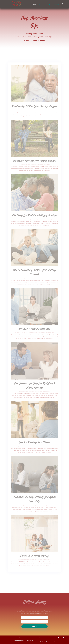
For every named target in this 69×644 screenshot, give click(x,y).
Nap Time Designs (52, 641)
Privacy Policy (19, 642)
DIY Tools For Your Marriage (49, 4)
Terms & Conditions (28, 642)
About (24, 637)
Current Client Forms (32, 637)
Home (35, 4)
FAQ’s (39, 637)
